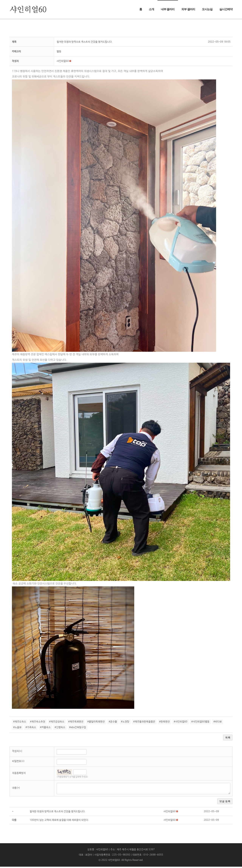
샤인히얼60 (114, 861)
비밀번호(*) (18, 763)
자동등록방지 (19, 774)
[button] (63, 62)
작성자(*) (17, 753)
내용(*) (16, 789)
